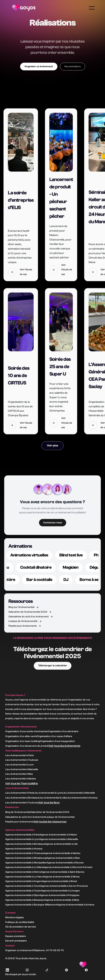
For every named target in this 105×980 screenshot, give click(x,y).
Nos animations (73, 67)
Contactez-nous (53, 523)
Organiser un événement (39, 67)
